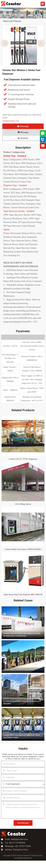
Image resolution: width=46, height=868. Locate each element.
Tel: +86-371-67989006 (15, 843)
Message (23, 132)
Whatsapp (23, 126)
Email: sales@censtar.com (16, 839)
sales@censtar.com (11, 121)
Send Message (23, 823)
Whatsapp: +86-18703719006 (18, 846)
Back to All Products (11, 21)
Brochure (23, 138)
